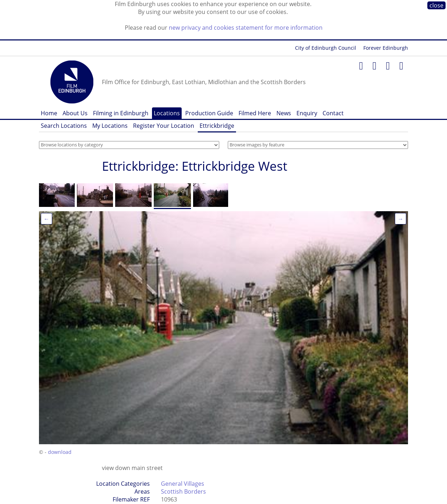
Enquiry (307, 113)
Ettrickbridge (217, 126)
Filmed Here (255, 113)
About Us (75, 113)
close (436, 5)
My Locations (110, 126)
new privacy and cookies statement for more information (246, 28)
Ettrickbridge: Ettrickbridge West (195, 166)
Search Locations (64, 126)
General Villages (183, 484)
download (60, 452)
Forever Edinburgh (386, 48)
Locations (167, 113)
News (284, 113)
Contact (333, 113)
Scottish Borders (183, 491)
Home (49, 113)
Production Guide (209, 113)
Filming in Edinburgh (121, 113)
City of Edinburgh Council (326, 48)
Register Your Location (164, 126)
